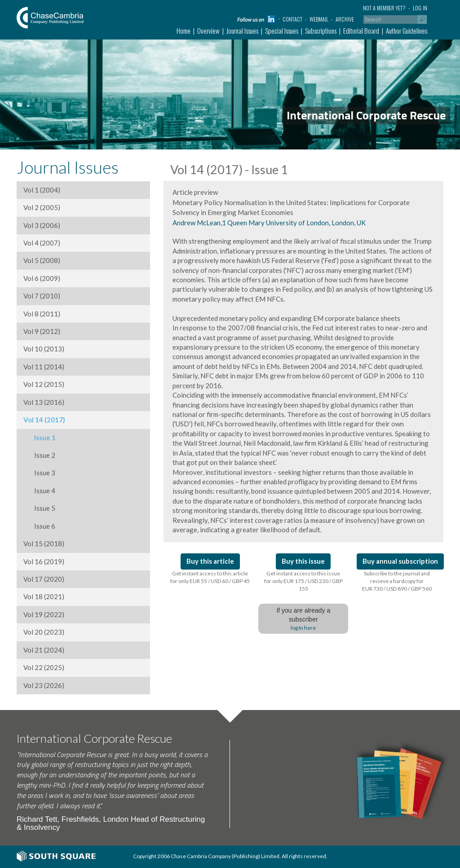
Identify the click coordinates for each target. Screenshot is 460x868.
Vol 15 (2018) (44, 544)
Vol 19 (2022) (44, 614)
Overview (208, 31)
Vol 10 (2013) (44, 349)
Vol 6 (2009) (42, 278)
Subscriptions (321, 31)
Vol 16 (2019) (44, 561)
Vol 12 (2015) (44, 384)
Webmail (319, 19)
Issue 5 (39, 508)
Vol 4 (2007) (42, 243)
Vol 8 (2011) (42, 314)
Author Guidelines (407, 31)
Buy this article (210, 561)
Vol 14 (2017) (44, 420)
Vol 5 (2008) (42, 260)
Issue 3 (39, 473)
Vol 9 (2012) (42, 331)
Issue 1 (40, 438)
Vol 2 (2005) (42, 207)
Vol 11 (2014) (44, 367)
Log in (420, 8)
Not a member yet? (384, 8)
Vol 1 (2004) (42, 190)
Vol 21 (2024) (44, 650)
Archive (345, 19)
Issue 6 (39, 526)
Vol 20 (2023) (44, 632)
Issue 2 (39, 455)
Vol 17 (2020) (44, 579)
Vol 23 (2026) (44, 685)
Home (184, 31)
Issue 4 (39, 491)
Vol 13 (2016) (44, 402)
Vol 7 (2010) (42, 296)
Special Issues (282, 31)
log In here (303, 628)
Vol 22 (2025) (44, 667)
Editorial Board (361, 31)
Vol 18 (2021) (44, 596)
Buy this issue (303, 561)
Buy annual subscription (400, 561)
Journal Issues (242, 31)
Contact (292, 19)
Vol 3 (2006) (42, 225)
